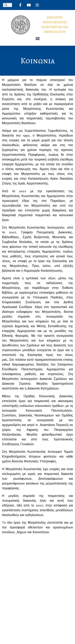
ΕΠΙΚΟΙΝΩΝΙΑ (38, 589)
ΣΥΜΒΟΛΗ (26, 583)
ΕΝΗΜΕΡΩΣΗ (47, 583)
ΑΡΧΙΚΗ (20, 577)
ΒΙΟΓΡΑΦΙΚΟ (39, 577)
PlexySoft (37, 636)
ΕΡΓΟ (56, 577)
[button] (37, 38)
